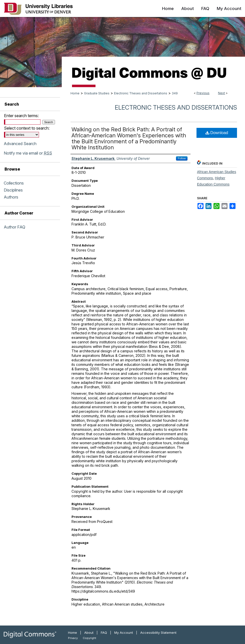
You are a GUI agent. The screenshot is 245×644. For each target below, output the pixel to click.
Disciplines (13, 190)
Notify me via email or (28, 153)
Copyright (89, 638)
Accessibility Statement (158, 633)
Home (75, 93)
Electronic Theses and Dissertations (141, 93)
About (89, 633)
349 (175, 93)
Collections (14, 183)
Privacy (73, 638)
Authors (11, 197)
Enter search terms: (21, 116)
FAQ (104, 633)
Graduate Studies (97, 93)
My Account (124, 633)
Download (217, 133)
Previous (203, 93)
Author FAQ (14, 227)
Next (221, 93)
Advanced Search (20, 144)
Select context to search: (27, 128)
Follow (182, 158)
